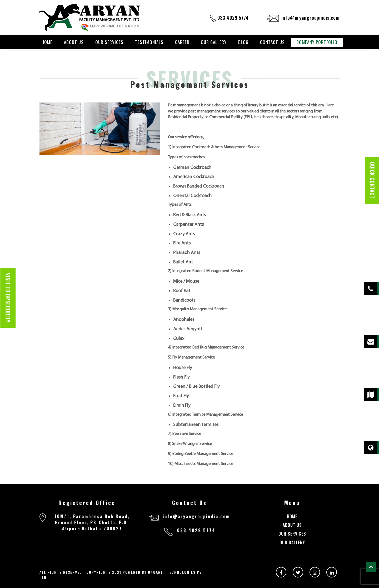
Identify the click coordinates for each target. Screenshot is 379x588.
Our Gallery (214, 42)
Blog (243, 42)
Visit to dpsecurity (8, 298)
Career (182, 42)
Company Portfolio (317, 42)
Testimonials (149, 42)
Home (47, 42)
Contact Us (272, 42)
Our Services (109, 42)
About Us (74, 42)
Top (371, 567)
